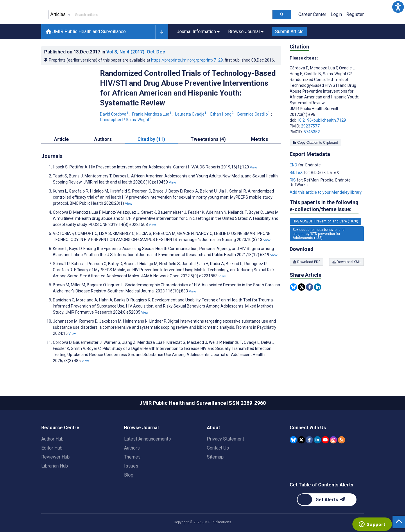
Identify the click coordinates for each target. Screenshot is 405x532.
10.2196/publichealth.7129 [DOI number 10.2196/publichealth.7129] (321, 120)
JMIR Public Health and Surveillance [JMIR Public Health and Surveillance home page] (86, 32)
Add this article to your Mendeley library (326, 192)
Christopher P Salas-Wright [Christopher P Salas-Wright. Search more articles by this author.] (126, 120)
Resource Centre (60, 428)
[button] (398, 7)
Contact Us (218, 448)
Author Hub (52, 439)
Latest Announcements (147, 439)
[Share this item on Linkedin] (318, 287)
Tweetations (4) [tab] (208, 139)
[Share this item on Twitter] (301, 287)
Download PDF (307, 262)
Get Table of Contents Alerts (321, 485)
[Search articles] (282, 15)
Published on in (105, 52)
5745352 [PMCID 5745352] (312, 132)
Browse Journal (141, 428)
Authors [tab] (103, 139)
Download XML (346, 262)
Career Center (312, 14)
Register (355, 14)
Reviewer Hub (55, 457)
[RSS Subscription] (342, 440)
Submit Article (289, 32)
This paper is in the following (324, 206)
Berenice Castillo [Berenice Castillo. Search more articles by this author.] (254, 114)
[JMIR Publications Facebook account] (309, 440)
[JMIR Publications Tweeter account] (301, 440)
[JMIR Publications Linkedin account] (317, 440)
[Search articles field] (172, 15)
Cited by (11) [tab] (151, 139)
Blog (129, 475)
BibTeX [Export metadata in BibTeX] (297, 172)
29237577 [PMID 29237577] (310, 126)
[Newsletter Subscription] (327, 500)
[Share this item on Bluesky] (293, 287)
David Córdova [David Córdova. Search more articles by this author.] (115, 114)
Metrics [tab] (260, 139)
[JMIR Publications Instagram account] (333, 440)
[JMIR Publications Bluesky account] (293, 440)
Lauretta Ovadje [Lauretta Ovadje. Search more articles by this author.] (191, 114)
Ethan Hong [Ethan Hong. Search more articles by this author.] (222, 114)
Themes (132, 457)
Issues (131, 466)
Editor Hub (52, 448)
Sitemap (215, 457)
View (253, 167)
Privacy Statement (225, 439)
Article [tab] (61, 139)
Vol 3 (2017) (136, 52)
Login (336, 14)
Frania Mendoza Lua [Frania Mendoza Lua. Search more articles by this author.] (152, 114)
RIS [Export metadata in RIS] (293, 180)
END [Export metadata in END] (294, 165)
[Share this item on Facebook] (310, 287)
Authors (132, 448)
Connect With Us (308, 428)
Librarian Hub (55, 466)
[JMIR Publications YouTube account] (325, 440)
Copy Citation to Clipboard (315, 143)
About (213, 428)
